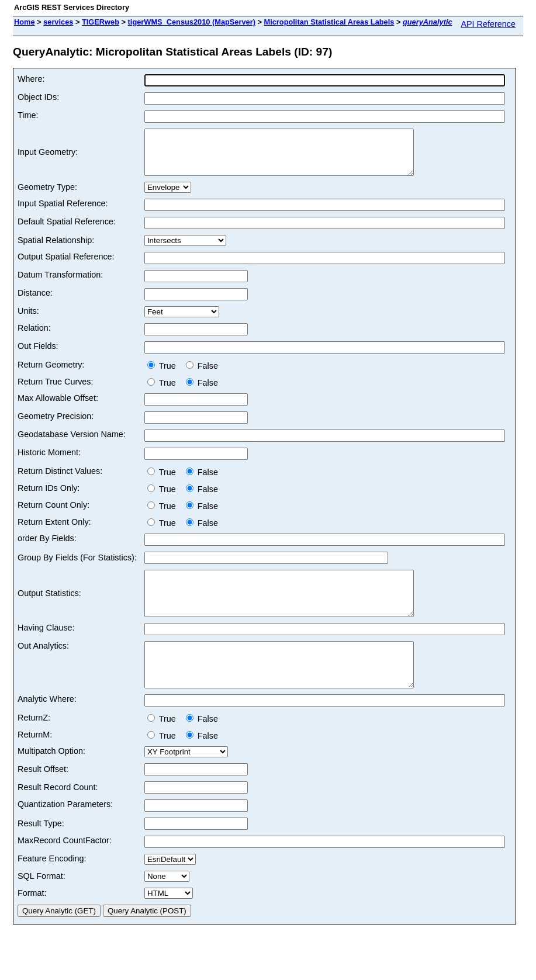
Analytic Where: (47, 725)
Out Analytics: (43, 663)
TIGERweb (101, 22)
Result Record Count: (58, 813)
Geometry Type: (47, 196)
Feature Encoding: (52, 885)
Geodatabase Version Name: (72, 443)
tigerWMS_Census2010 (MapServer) (192, 22)
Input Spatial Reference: (63, 212)
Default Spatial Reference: (67, 230)
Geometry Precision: (56, 425)
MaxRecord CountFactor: (65, 867)
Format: (32, 919)
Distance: (35, 302)
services (58, 22)
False (202, 375)
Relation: (34, 337)
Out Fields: (38, 355)
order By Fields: (47, 547)
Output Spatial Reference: (66, 265)
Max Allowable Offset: (58, 407)
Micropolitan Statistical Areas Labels (329, 22)
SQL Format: (42, 902)
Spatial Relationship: (56, 249)
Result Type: (41, 850)
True (164, 375)
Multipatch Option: (51, 777)
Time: (28, 115)
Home (25, 22)
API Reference (488, 24)
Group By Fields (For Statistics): (77, 566)
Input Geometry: (48, 157)
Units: (28, 320)
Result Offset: (43, 795)
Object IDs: (38, 97)
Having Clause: (46, 645)
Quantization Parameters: (65, 830)
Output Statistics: (49, 607)
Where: (31, 79)
